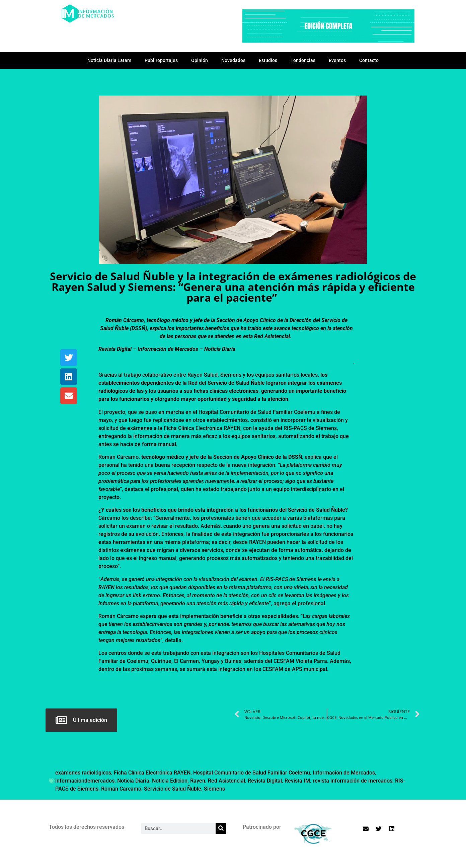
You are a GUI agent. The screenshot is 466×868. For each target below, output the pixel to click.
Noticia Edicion (170, 781)
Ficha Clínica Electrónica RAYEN (152, 773)
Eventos (337, 60)
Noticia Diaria (133, 781)
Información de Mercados (344, 773)
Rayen (198, 781)
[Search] (221, 828)
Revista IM (297, 781)
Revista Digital (265, 781)
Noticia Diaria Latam (109, 60)
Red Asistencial (226, 781)
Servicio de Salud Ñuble (173, 789)
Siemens (214, 789)
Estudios (268, 60)
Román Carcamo (121, 789)
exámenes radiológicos (83, 773)
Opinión (200, 60)
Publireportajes (161, 60)
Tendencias (303, 60)
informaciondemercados (85, 781)
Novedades (233, 60)
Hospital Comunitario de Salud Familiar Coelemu (252, 773)
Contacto (369, 60)
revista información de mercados (353, 781)
